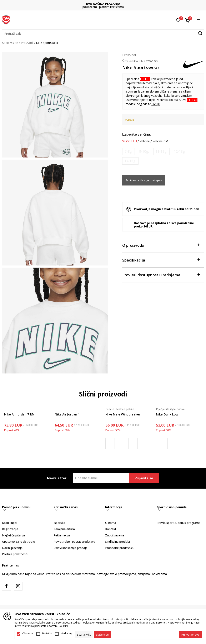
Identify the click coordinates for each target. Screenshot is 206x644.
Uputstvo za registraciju (19, 542)
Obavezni (28, 634)
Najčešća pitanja (13, 535)
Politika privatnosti (15, 554)
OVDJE (156, 104)
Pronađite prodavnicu (120, 548)
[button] (103, 34)
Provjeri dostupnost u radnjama (161, 275)
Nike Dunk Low (167, 414)
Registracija (10, 529)
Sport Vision (10, 43)
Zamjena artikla (64, 529)
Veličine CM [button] (160, 141)
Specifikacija (161, 260)
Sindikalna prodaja (117, 542)
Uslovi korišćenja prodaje (71, 548)
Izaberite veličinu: (137, 134)
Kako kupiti (10, 523)
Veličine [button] (145, 141)
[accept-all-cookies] (190, 635)
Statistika (47, 634)
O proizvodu (161, 245)
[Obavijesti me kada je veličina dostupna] (129, 152)
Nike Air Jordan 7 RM (19, 414)
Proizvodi (27, 43)
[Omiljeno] (178, 20)
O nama (111, 523)
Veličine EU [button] (130, 141)
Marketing (66, 634)
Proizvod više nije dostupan (144, 180)
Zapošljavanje (115, 535)
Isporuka (59, 523)
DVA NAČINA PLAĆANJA (103, 4)
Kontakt (111, 529)
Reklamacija (62, 535)
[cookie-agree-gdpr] (102, 635)
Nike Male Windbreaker (123, 414)
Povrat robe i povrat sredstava (74, 542)
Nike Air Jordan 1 (67, 414)
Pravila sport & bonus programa (179, 523)
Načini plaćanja (12, 548)
